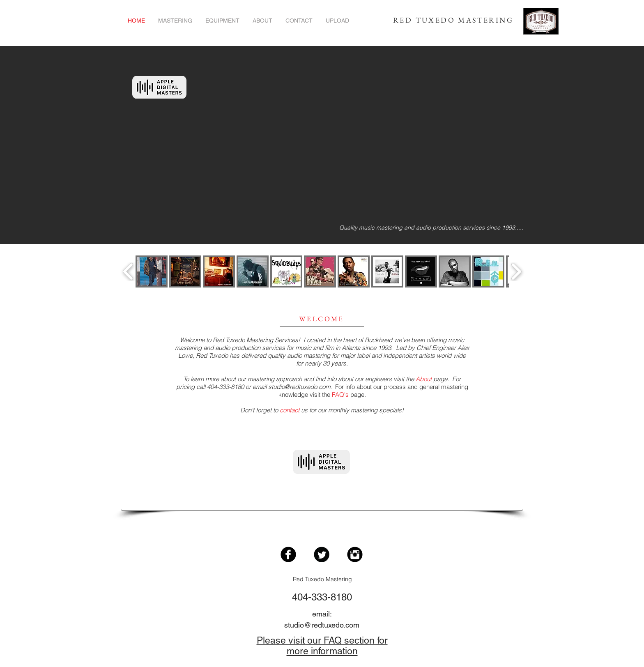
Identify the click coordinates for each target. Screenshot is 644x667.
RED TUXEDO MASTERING (453, 20)
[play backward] (128, 272)
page (431, 379)
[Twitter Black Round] (322, 554)
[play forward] (516, 272)
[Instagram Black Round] (355, 554)
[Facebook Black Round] (288, 554)
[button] (152, 271)
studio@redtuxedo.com (299, 387)
